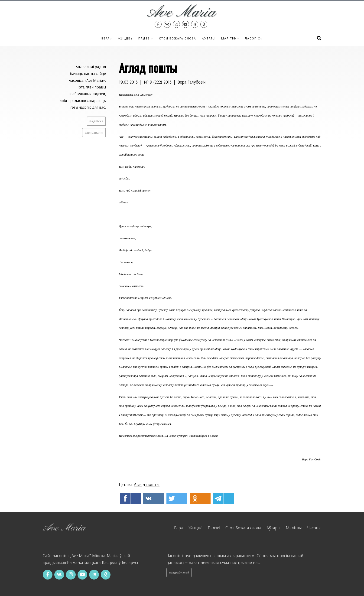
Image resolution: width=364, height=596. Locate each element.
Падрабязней (179, 572)
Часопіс (314, 528)
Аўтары (209, 38)
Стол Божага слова (178, 38)
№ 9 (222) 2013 (158, 82)
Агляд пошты (147, 484)
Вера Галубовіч (192, 82)
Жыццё (124, 38)
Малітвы (229, 38)
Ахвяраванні (94, 133)
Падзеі (145, 38)
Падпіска (96, 121)
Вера (106, 38)
